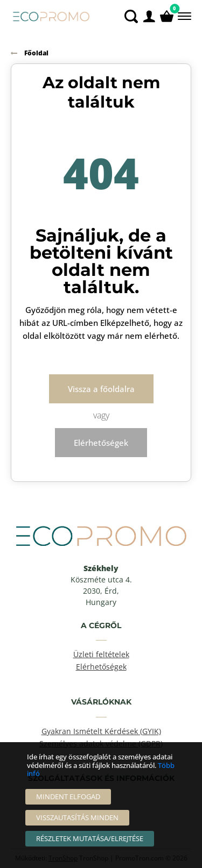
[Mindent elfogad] (68, 797)
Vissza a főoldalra (101, 389)
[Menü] (183, 16)
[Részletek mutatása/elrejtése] (90, 839)
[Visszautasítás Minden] (77, 818)
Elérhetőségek (101, 443)
